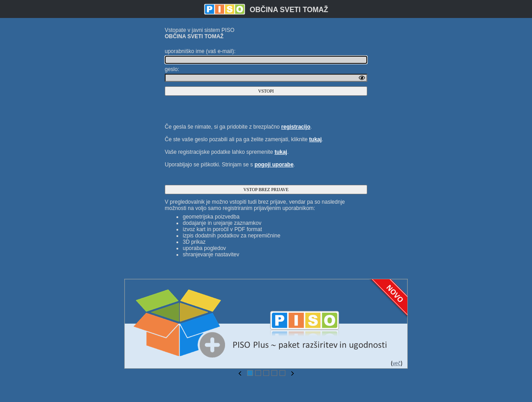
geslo (171, 69)
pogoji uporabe (274, 165)
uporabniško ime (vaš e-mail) (199, 51)
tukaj (316, 139)
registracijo (296, 127)
